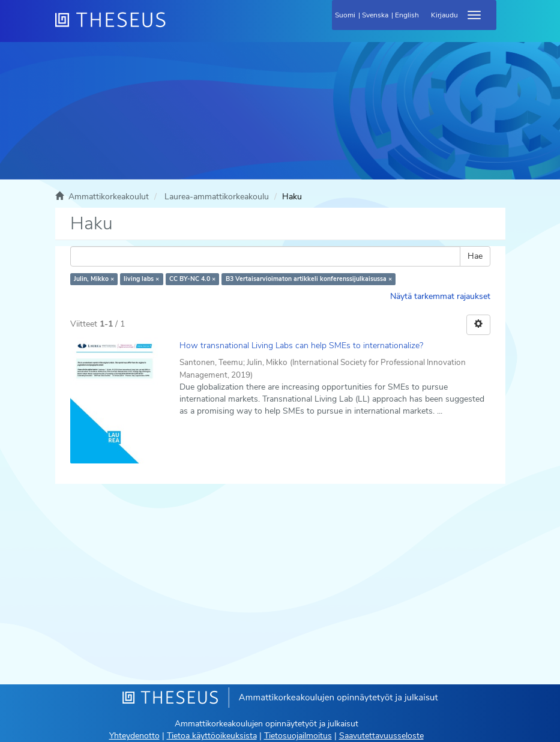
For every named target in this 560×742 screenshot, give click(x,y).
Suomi (345, 15)
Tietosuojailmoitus (298, 736)
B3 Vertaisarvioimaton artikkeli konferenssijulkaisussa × (309, 279)
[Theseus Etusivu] (175, 27)
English (407, 15)
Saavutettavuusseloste (381, 736)
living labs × (141, 279)
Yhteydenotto (134, 736)
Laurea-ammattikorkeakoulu (217, 197)
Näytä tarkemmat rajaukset (440, 296)
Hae (475, 256)
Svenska (375, 15)
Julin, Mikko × (94, 279)
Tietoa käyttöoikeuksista (212, 736)
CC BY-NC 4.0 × (192, 279)
